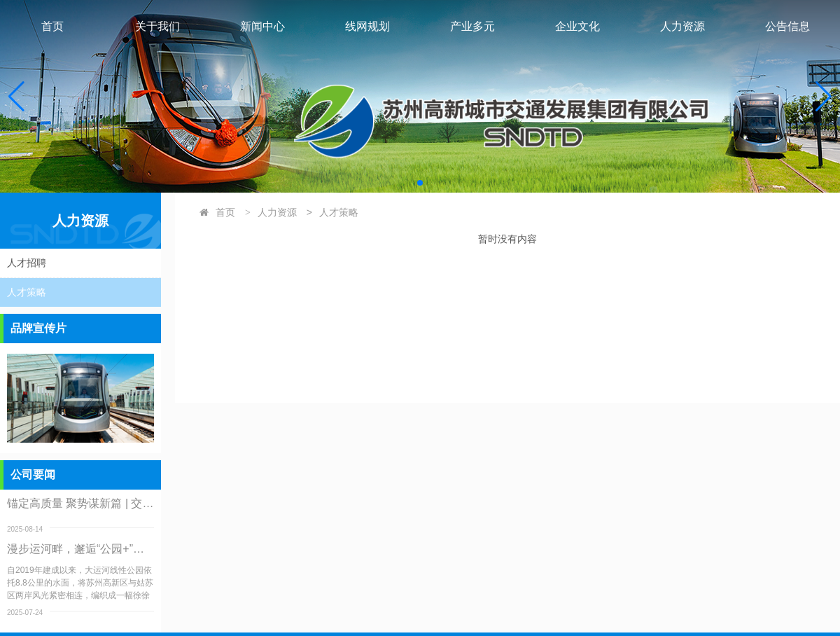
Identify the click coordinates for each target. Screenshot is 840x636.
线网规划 (367, 26)
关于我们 (157, 26)
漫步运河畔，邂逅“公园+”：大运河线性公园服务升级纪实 (80, 549)
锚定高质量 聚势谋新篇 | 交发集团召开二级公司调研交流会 (80, 503)
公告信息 (787, 26)
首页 (52, 26)
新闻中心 (262, 26)
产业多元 (472, 26)
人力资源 (682, 26)
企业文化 (577, 26)
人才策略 (339, 212)
